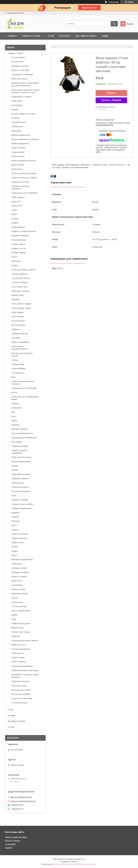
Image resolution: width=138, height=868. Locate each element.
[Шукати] (114, 24)
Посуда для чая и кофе (22, 698)
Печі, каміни (17, 442)
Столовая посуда (19, 703)
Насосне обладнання (21, 649)
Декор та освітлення (20, 70)
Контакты (65, 36)
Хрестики (15, 299)
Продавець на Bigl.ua (69, 862)
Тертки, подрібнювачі (21, 611)
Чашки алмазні (18, 152)
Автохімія (16, 338)
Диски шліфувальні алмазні (24, 161)
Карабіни (15, 513)
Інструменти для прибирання (24, 438)
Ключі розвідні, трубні (21, 308)
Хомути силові (18, 542)
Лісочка (15, 360)
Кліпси (14, 555)
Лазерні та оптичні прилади (24, 231)
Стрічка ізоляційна (20, 282)
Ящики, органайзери (20, 342)
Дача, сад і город (19, 79)
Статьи (11, 727)
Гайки (14, 619)
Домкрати (16, 329)
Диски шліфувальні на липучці (25, 139)
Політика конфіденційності (86, 864)
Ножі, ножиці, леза (19, 287)
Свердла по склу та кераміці (24, 193)
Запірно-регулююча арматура (25, 670)
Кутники (15, 223)
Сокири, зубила (18, 244)
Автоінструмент (18, 321)
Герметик (15, 425)
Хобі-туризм (17, 105)
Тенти (14, 496)
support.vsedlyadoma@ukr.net (23, 801)
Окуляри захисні (19, 122)
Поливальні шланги (20, 487)
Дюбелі (15, 547)
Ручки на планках (19, 577)
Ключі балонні (18, 317)
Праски (15, 598)
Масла (14, 392)
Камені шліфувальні (20, 143)
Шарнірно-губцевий (20, 236)
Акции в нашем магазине (16, 837)
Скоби (14, 210)
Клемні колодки (18, 589)
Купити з (111, 100)
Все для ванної (18, 57)
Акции (105, 36)
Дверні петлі (17, 581)
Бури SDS (16, 202)
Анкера (15, 551)
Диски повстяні (18, 156)
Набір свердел (18, 197)
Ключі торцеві (17, 312)
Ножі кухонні (17, 602)
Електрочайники (18, 369)
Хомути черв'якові (19, 538)
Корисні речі (17, 101)
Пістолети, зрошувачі (21, 491)
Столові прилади (19, 606)
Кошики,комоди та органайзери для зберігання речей (25, 84)
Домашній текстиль (20, 66)
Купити (111, 93)
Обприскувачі (17, 483)
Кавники (15, 470)
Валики (15, 265)
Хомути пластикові (20, 534)
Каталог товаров (13, 841)
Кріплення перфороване (22, 559)
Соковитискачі (18, 373)
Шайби (14, 615)
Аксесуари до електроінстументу (20, 348)
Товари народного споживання (20, 452)
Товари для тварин (20, 446)
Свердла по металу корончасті (20, 187)
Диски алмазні (18, 165)
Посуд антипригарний (21, 462)
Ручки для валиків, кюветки (23, 270)
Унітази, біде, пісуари (21, 632)
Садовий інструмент (20, 478)
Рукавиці (15, 118)
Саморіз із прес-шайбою (22, 504)
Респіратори (17, 126)
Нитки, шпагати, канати (21, 457)
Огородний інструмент (21, 474)
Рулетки (15, 219)
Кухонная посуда (19, 686)
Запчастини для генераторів (24, 388)
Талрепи (15, 517)
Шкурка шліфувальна (21, 135)
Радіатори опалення (20, 681)
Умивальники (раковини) (22, 666)
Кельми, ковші (18, 295)
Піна (13, 412)
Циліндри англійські (20, 572)
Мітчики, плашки (19, 253)
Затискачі (16, 521)
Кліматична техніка (20, 594)
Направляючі (17, 585)
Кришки (15, 466)
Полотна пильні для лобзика (24, 178)
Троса (14, 525)
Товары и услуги (31, 36)
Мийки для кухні (18, 645)
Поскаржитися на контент (64, 864)
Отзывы (12, 715)
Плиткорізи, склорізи (20, 291)
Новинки (9, 848)
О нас (51, 36)
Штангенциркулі (18, 227)
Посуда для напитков (21, 694)
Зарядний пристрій (20, 334)
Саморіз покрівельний (21, 508)
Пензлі (14, 257)
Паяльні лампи (18, 364)
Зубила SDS (17, 206)
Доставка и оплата (86, 36)
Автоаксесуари (18, 325)
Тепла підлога (18, 653)
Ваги (13, 377)
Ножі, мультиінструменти (22, 433)
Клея (13, 416)
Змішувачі (16, 636)
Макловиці (16, 261)
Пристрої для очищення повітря (22, 355)
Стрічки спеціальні (20, 274)
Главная (12, 36)
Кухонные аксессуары (21, 690)
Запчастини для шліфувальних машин (25, 398)
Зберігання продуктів (21, 623)
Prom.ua (82, 859)
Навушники (16, 131)
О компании (10, 844)
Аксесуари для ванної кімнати (25, 641)
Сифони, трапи (18, 657)
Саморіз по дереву (20, 500)
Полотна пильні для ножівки (24, 173)
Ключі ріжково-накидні (21, 304)
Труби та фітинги (19, 662)
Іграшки (15, 109)
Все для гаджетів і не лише (23, 114)
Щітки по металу (19, 148)
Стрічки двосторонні (20, 278)
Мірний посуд (17, 628)
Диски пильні (17, 169)
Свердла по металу (20, 182)
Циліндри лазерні (19, 568)
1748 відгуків (113, 2)
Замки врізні (17, 564)
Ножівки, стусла (18, 248)
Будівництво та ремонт (22, 97)
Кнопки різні (17, 408)
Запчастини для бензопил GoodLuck (23, 383)
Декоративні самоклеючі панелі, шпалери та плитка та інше (26, 91)
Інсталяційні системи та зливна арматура (25, 676)
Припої (14, 214)
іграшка (61, 165)
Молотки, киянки (19, 240)
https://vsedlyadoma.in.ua (21, 797)
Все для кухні (17, 62)
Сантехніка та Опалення (22, 74)
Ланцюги (15, 404)
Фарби (14, 421)
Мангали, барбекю (20, 429)
